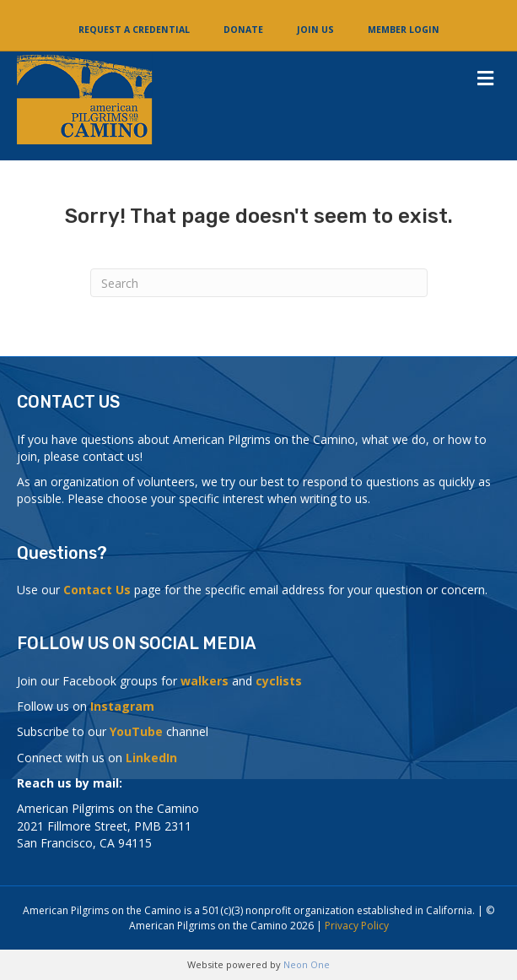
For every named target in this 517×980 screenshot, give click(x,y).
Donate (243, 30)
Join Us (315, 30)
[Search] (259, 283)
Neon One (307, 964)
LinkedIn (151, 758)
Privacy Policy (357, 926)
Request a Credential (134, 30)
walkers (205, 681)
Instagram (122, 706)
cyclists (279, 681)
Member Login (404, 30)
